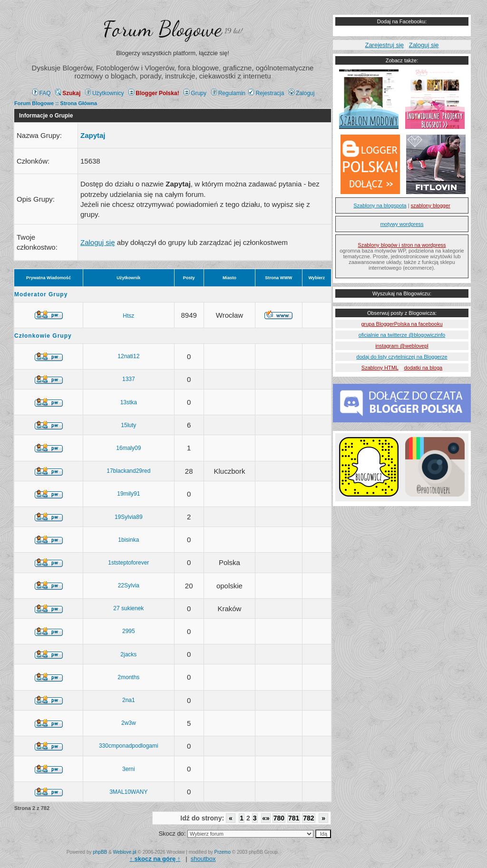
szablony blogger (431, 205)
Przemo (223, 852)
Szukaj (68, 93)
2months (128, 677)
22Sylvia (129, 585)
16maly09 (128, 448)
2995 (129, 631)
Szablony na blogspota (380, 205)
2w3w (129, 723)
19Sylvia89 (129, 517)
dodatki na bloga (423, 368)
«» (266, 818)
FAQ (42, 93)
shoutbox (203, 859)
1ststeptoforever (128, 563)
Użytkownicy (105, 93)
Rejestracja (266, 93)
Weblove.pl (125, 852)
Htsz (128, 316)
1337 (129, 379)
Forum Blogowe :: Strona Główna (56, 103)
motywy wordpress (402, 224)
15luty (128, 425)
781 (294, 818)
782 (308, 818)
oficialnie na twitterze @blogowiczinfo (402, 335)
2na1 (129, 700)
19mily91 (128, 494)
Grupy (195, 93)
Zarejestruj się (384, 45)
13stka (129, 402)
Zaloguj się (98, 242)
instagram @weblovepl (402, 346)
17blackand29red (128, 471)
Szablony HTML (380, 368)
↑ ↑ (155, 859)
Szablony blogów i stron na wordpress (402, 245)
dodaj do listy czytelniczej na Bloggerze (402, 357)
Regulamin (228, 93)
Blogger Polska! (154, 93)
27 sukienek (128, 608)
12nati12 (128, 356)
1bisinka (128, 540)
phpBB (100, 852)
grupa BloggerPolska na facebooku (402, 324)
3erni (129, 769)
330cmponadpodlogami (129, 746)
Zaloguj (302, 93)
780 (279, 818)
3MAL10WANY (128, 792)
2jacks (128, 654)
